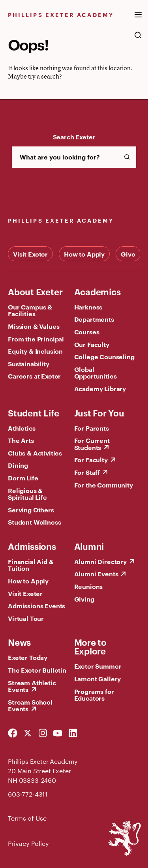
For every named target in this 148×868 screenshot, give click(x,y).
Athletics (22, 428)
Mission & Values (34, 326)
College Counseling (104, 356)
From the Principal (36, 339)
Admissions (32, 546)
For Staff (87, 472)
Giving (84, 599)
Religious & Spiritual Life (27, 494)
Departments (94, 319)
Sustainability (29, 364)
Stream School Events (30, 705)
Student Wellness (34, 522)
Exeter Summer (98, 666)
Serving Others (31, 510)
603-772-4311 (28, 794)
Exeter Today (28, 657)
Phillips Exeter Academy (61, 14)
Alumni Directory (100, 561)
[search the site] (138, 39)
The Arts (21, 440)
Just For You (99, 412)
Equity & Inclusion (35, 351)
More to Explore (90, 646)
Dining (18, 465)
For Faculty (91, 459)
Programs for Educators (94, 695)
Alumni (89, 546)
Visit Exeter (30, 254)
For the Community (104, 485)
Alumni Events (96, 574)
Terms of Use (27, 818)
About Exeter (35, 291)
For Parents (92, 428)
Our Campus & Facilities (30, 310)
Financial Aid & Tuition (31, 565)
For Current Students (92, 444)
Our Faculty (92, 344)
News (19, 642)
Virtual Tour (26, 618)
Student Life (33, 412)
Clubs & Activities (35, 453)
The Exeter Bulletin (37, 670)
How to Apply (84, 254)
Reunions (89, 586)
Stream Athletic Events (32, 686)
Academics (97, 291)
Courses (87, 332)
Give (128, 254)
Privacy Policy (28, 843)
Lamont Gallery (98, 679)
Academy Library (100, 388)
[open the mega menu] (138, 19)
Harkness (88, 307)
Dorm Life (23, 478)
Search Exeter (74, 137)
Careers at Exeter (34, 376)
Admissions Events (37, 606)
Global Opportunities (96, 373)
